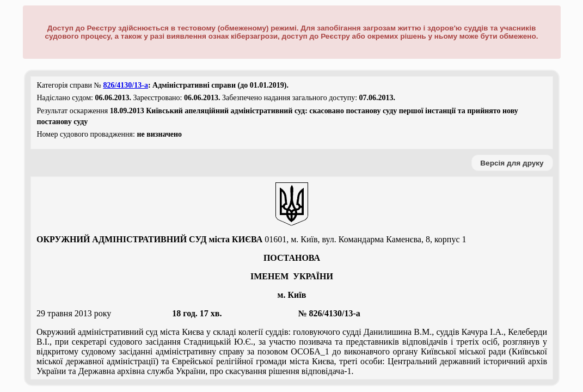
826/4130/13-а (125, 85)
